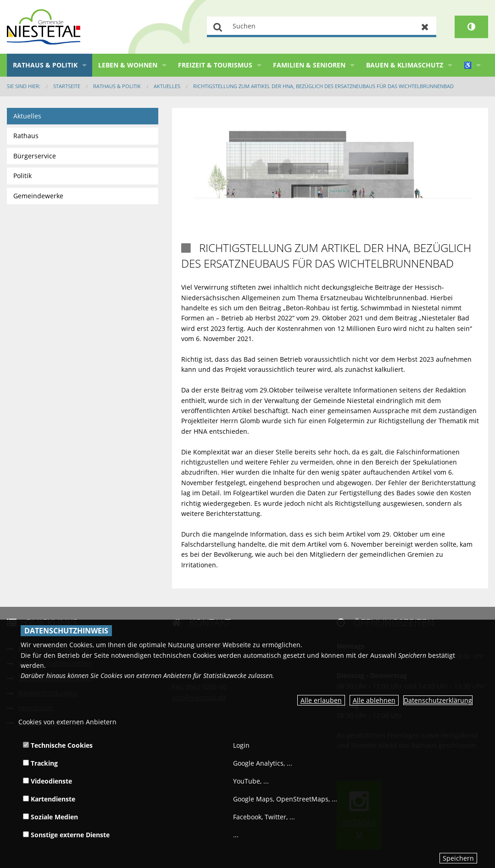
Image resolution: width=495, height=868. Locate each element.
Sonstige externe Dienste (66, 835)
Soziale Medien (50, 817)
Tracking (40, 763)
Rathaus (26, 136)
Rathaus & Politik (45, 65)
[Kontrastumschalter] (471, 27)
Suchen (218, 27)
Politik (22, 176)
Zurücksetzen (425, 27)
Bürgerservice (35, 156)
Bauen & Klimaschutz (405, 65)
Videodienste (47, 781)
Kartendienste (49, 799)
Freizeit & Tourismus (215, 65)
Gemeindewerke (38, 196)
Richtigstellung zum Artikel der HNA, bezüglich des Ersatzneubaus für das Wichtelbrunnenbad (323, 86)
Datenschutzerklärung (438, 700)
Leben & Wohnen (128, 65)
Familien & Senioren (309, 65)
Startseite (67, 86)
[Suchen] (322, 27)
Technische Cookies (58, 745)
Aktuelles (167, 86)
